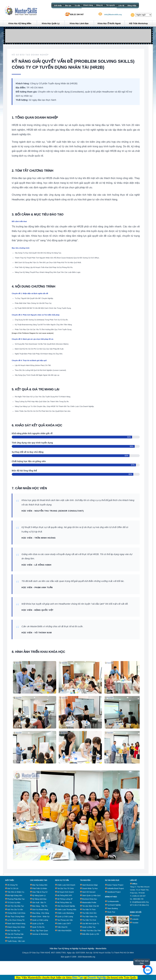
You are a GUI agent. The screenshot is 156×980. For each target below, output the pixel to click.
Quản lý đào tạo (89, 927)
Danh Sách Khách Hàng (16, 924)
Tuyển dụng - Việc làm (16, 941)
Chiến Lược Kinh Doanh (66, 885)
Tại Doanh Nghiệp (114, 905)
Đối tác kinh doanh (15, 938)
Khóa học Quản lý (51, 23)
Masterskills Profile (89, 902)
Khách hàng (88, 5)
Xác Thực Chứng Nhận (16, 917)
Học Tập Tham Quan (40, 931)
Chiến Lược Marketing (66, 913)
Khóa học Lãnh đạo (79, 23)
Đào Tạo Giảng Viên (40, 885)
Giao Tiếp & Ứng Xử (40, 892)
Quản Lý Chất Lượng (40, 920)
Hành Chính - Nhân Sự (41, 917)
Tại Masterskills (113, 901)
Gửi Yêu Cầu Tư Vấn (15, 909)
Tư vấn (77, 5)
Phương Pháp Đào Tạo (16, 899)
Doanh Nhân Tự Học (90, 888)
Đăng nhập (132, 5)
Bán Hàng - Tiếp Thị (40, 906)
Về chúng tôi (12, 885)
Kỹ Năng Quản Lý (39, 895)
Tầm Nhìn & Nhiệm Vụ (16, 892)
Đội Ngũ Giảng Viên (15, 895)
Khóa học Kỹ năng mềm (20, 23)
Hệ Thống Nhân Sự (65, 902)
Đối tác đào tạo (14, 931)
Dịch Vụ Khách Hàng (40, 909)
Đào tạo (68, 5)
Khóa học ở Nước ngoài (109, 23)
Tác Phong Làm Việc (65, 920)
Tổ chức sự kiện (14, 902)
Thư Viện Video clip (90, 917)
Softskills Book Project (116, 888)
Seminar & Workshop (40, 934)
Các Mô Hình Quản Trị (91, 924)
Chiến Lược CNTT (64, 924)
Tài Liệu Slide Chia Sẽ (91, 906)
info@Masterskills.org (113, 14)
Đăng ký (100, 5)
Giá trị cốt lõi (13, 888)
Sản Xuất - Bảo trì (39, 902)
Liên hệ (121, 5)
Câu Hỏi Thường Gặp (15, 934)
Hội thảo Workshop (138, 23)
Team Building (113, 908)
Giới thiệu (58, 5)
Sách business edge (90, 885)
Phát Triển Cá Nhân (40, 888)
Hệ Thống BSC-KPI (65, 895)
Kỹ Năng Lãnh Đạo (39, 899)
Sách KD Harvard (89, 892)
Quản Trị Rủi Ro (38, 927)
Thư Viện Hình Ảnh (89, 913)
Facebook (136, 916)
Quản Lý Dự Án (38, 924)
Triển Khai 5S (62, 927)
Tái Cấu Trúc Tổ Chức (66, 888)
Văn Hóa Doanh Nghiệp (66, 906)
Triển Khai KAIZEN (64, 931)
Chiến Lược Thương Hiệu (67, 909)
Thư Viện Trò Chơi (89, 920)
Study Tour (111, 912)
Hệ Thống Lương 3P (65, 899)
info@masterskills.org (140, 902)
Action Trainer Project (115, 885)
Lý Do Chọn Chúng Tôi (16, 920)
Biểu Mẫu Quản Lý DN (91, 934)
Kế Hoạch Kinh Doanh (66, 892)
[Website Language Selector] (143, 15)
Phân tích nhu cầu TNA (91, 931)
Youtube (135, 923)
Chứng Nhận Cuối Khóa (16, 913)
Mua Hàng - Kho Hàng (41, 913)
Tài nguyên (111, 5)
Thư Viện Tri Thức (89, 909)
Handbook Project (114, 892)
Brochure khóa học (90, 899)
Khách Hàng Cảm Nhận (16, 927)
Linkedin (135, 919)
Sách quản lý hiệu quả (91, 895)
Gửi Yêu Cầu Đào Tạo (16, 906)
